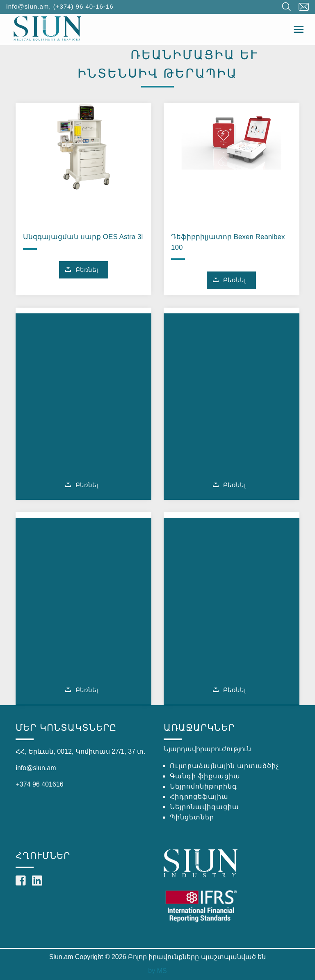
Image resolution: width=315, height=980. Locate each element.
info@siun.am (27, 6)
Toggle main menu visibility (299, 27)
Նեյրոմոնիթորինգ (203, 786)
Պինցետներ (192, 817)
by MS (157, 971)
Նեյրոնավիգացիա (204, 807)
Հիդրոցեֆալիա (199, 797)
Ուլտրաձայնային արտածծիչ (224, 766)
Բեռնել (87, 270)
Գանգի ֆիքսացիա (205, 776)
